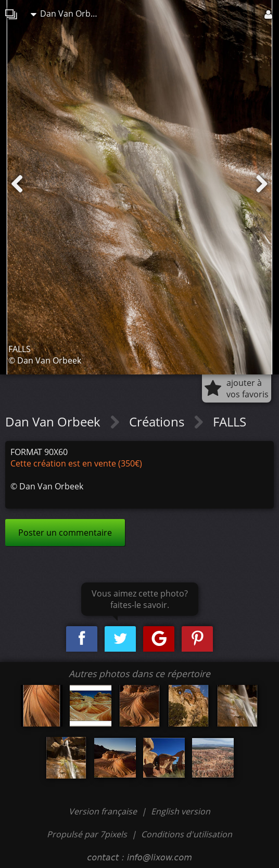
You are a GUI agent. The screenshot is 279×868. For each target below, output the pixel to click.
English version (181, 811)
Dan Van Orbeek (67, 14)
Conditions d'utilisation (187, 834)
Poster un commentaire (65, 533)
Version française (104, 811)
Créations (158, 422)
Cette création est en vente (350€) (76, 463)
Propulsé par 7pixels (87, 834)
